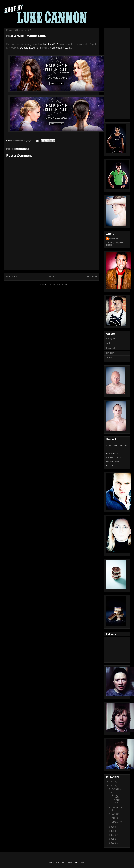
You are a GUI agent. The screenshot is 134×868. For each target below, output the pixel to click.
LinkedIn (110, 353)
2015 (112, 785)
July (114, 814)
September (117, 807)
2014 (112, 827)
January (116, 822)
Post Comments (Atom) (57, 284)
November (117, 789)
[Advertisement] (52, 247)
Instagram (111, 338)
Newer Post (12, 277)
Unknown (114, 239)
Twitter (109, 358)
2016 (112, 781)
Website (110, 343)
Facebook (111, 348)
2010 (112, 843)
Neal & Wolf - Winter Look (115, 799)
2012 (112, 835)
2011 (112, 839)
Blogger (82, 862)
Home (52, 277)
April (114, 818)
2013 (112, 831)
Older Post (91, 277)
